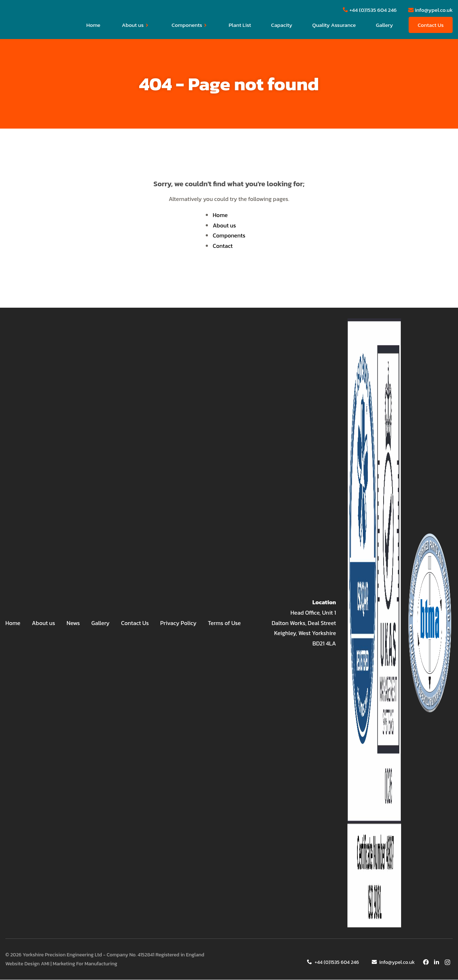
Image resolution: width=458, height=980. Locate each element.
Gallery (384, 25)
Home (93, 25)
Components (190, 25)
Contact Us (431, 25)
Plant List (240, 25)
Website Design (22, 964)
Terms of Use (224, 623)
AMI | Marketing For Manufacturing (79, 964)
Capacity (282, 25)
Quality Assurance (334, 25)
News (73, 623)
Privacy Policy (178, 623)
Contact (223, 246)
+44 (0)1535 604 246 (334, 963)
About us (135, 25)
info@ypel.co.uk (393, 963)
